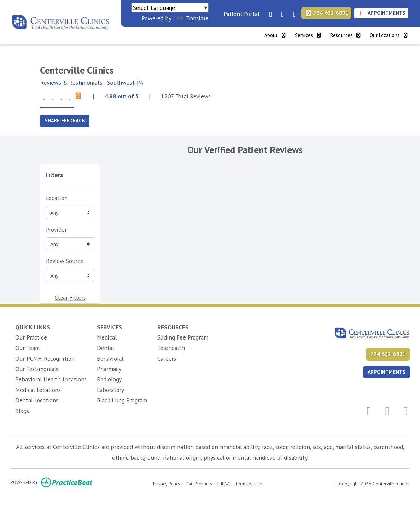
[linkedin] (281, 12)
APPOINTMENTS (387, 372)
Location (57, 198)
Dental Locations (37, 400)
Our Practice (31, 337)
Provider (56, 229)
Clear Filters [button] (70, 297)
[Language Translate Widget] (170, 8)
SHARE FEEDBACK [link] (65, 121)
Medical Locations (38, 390)
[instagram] (292, 12)
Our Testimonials (37, 369)
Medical (107, 337)
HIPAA (224, 483)
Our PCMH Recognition (45, 358)
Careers (167, 358)
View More (245, 170)
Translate (191, 18)
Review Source (65, 261)
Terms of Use (249, 483)
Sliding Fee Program (183, 337)
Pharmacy (109, 369)
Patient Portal (241, 14)
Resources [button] (346, 35)
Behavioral (110, 358)
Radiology (109, 379)
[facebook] (269, 12)
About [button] (276, 35)
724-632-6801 (327, 13)
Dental (106, 348)
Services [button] (309, 35)
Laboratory (110, 390)
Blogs (22, 411)
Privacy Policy (167, 483)
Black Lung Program (122, 400)
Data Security (199, 483)
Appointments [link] (381, 13)
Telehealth (171, 348)
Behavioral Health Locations (51, 379)
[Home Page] (60, 21)
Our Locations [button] (389, 35)
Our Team (28, 348)
